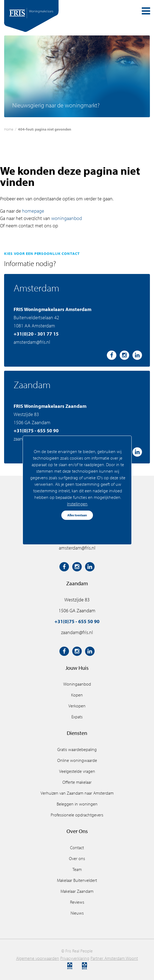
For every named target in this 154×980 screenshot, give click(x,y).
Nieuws (77, 913)
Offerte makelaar (77, 782)
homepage (33, 211)
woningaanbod (67, 218)
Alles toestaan (77, 515)
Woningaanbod (77, 684)
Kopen (77, 695)
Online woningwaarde (77, 760)
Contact (77, 848)
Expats (77, 717)
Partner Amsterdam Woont (114, 958)
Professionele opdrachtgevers (77, 815)
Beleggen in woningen (77, 804)
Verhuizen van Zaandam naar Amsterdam (77, 793)
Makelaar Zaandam (77, 891)
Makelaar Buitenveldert (77, 880)
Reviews (77, 902)
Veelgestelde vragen (77, 771)
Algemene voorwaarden (38, 958)
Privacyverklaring (75, 958)
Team (77, 869)
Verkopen (77, 706)
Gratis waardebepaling (77, 749)
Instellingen (77, 504)
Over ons (77, 858)
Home (9, 129)
